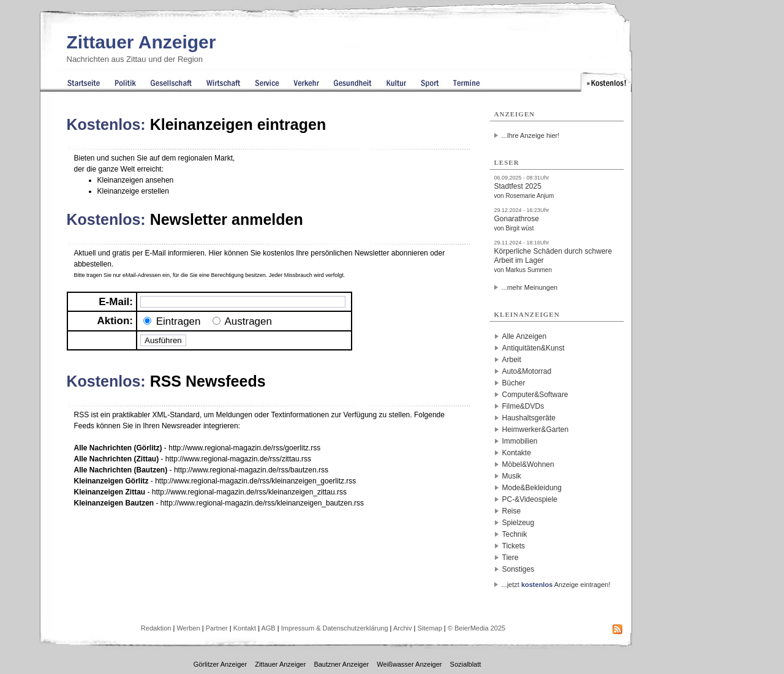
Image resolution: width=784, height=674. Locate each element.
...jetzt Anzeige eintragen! (556, 585)
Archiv (403, 628)
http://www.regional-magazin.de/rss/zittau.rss (238, 459)
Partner (217, 628)
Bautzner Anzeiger (341, 664)
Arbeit (512, 360)
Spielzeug (518, 523)
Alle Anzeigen (525, 336)
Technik (515, 534)
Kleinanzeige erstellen (133, 191)
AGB (268, 628)
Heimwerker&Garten (536, 430)
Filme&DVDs (523, 406)
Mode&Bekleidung (532, 488)
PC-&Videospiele (530, 499)
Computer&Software (535, 395)
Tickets (514, 546)
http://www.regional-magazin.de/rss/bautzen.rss (251, 470)
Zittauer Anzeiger (141, 42)
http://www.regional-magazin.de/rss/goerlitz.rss (244, 448)
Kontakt (245, 628)
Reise (512, 511)
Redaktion (156, 628)
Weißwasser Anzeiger (409, 664)
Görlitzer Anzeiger (220, 664)
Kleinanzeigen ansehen (136, 180)
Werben (188, 628)
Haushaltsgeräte (529, 418)
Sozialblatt (466, 664)
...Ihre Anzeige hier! (531, 135)
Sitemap (429, 628)
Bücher (514, 383)
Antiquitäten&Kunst (533, 348)
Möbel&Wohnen (528, 464)
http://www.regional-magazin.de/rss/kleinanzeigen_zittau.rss (249, 492)
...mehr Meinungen (530, 287)
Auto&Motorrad (527, 371)
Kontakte (517, 453)
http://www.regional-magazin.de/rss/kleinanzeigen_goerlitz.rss (255, 481)
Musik (512, 476)
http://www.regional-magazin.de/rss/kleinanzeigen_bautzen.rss (262, 503)
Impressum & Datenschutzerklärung (335, 628)
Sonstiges (518, 569)
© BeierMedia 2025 (477, 628)
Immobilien (520, 441)
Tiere (511, 558)
